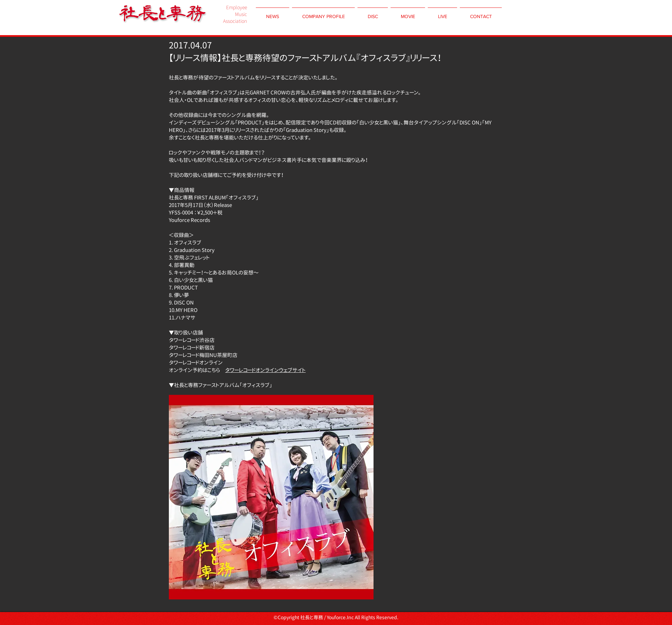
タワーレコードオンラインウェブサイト (265, 370)
